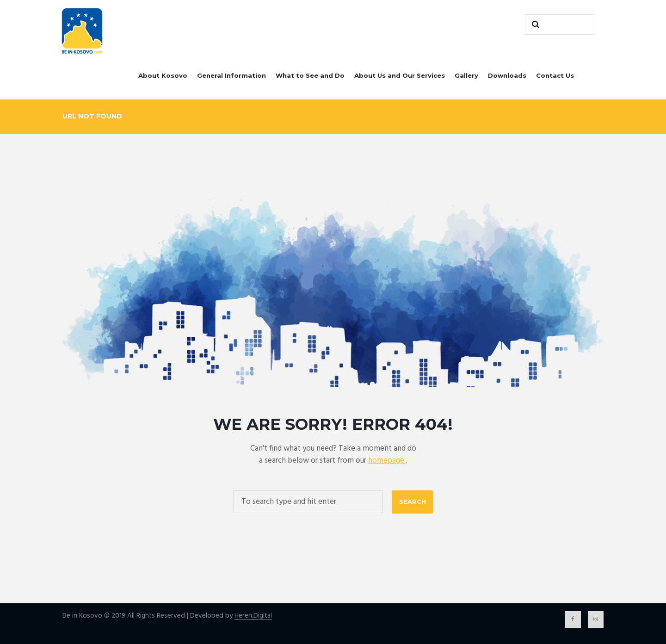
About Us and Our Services (400, 75)
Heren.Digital (253, 616)
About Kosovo (163, 75)
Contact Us (555, 75)
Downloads (507, 75)
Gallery (466, 75)
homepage (387, 461)
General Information (231, 75)
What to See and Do (310, 75)
